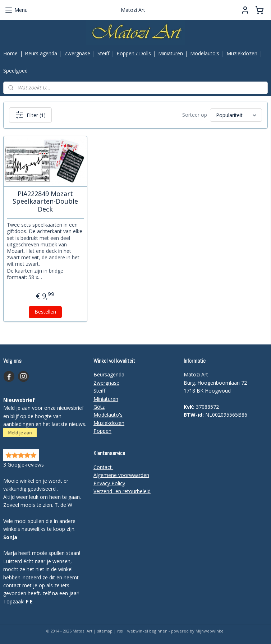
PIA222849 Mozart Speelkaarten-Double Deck (45, 202)
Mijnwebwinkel (210, 631)
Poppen (102, 431)
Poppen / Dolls (134, 53)
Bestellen (45, 312)
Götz (99, 407)
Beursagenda (109, 374)
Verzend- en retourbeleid (122, 491)
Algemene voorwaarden (121, 475)
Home (10, 53)
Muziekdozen (242, 53)
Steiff (103, 53)
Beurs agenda (41, 53)
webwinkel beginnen (147, 631)
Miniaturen (171, 53)
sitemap (105, 631)
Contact (103, 467)
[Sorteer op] (236, 115)
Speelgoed (15, 71)
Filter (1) (30, 115)
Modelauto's (205, 53)
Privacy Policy (109, 483)
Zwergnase (77, 53)
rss (120, 631)
